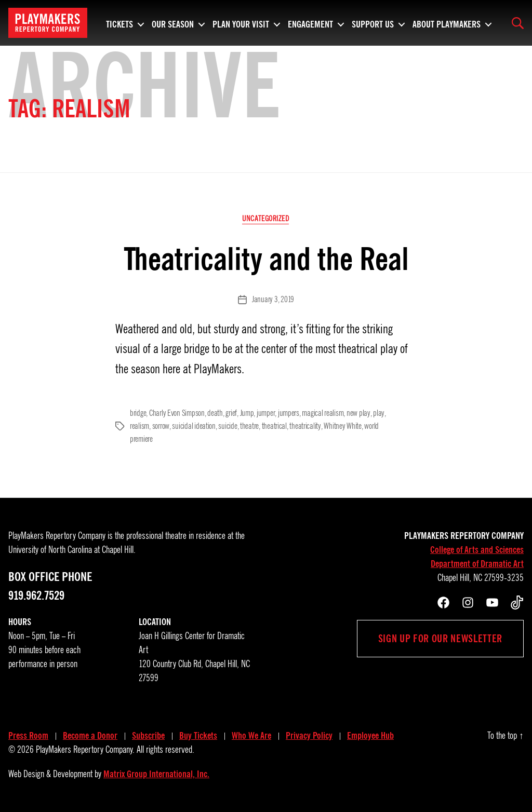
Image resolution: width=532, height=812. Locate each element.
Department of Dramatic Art (477, 563)
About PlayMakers (447, 23)
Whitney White (342, 426)
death (215, 413)
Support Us (373, 23)
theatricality (304, 426)
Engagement (310, 23)
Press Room (28, 735)
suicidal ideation (193, 426)
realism (139, 426)
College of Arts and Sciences (477, 549)
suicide (227, 426)
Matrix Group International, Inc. (156, 773)
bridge (138, 413)
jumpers (288, 413)
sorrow (161, 426)
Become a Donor (90, 735)
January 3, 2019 (273, 300)
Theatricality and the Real (266, 259)
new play (358, 413)
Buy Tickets (198, 735)
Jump (247, 413)
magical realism (322, 413)
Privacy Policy (309, 735)
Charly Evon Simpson (177, 413)
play (377, 413)
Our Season (173, 23)
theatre (249, 426)
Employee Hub (370, 735)
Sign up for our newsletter (440, 638)
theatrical (274, 426)
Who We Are (251, 735)
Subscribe (148, 735)
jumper (265, 413)
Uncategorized (266, 219)
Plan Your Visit (241, 23)
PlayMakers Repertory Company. (85, 749)
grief (231, 413)
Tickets (119, 23)
